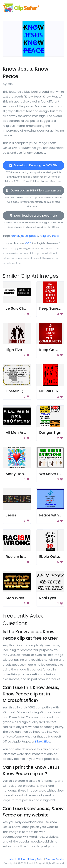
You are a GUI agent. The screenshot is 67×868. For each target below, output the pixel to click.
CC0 (28, 243)
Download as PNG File (33, 190)
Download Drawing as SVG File (33, 165)
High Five (14, 350)
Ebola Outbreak (53, 557)
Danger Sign (50, 432)
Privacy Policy (36, 859)
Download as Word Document (33, 216)
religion (45, 236)
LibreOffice (43, 742)
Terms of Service (55, 859)
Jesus (11, 515)
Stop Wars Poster (21, 598)
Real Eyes (48, 598)
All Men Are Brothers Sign (28, 432)
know (55, 236)
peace (34, 236)
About (13, 859)
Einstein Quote (19, 391)
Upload (22, 859)
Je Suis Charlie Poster (25, 308)
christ (15, 236)
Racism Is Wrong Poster (27, 557)
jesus (24, 236)
